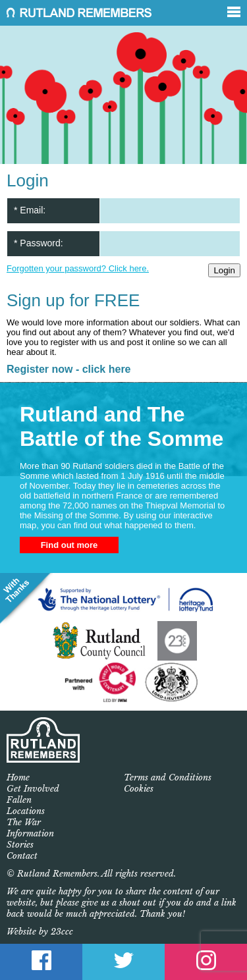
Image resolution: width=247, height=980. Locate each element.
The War (24, 822)
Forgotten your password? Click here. (78, 268)
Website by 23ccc (40, 932)
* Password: (39, 243)
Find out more (69, 545)
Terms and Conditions (168, 777)
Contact (22, 856)
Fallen (19, 800)
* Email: (30, 210)
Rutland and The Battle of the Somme (122, 426)
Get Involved (33, 789)
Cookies (139, 789)
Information (30, 833)
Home (18, 777)
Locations (26, 811)
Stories (20, 845)
